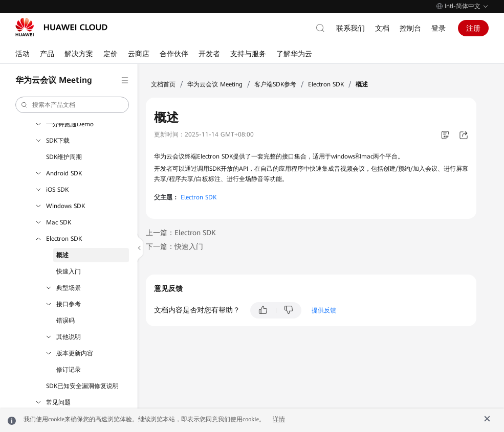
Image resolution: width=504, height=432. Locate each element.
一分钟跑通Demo (70, 124)
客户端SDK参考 (275, 84)
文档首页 (163, 84)
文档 (382, 28)
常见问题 (58, 402)
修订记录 (69, 370)
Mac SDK (59, 222)
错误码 (65, 321)
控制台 (410, 28)
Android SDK (64, 173)
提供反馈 (324, 310)
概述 (62, 255)
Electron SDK (64, 239)
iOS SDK (57, 190)
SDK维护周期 (64, 157)
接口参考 (69, 304)
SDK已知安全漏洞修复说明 (82, 386)
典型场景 (69, 288)
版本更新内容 (75, 353)
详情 (279, 419)
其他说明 (69, 337)
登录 (439, 28)
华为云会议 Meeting (215, 84)
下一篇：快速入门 (174, 246)
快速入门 (69, 271)
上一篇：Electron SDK (181, 233)
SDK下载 (58, 141)
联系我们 (350, 28)
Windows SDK (65, 206)
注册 (473, 28)
